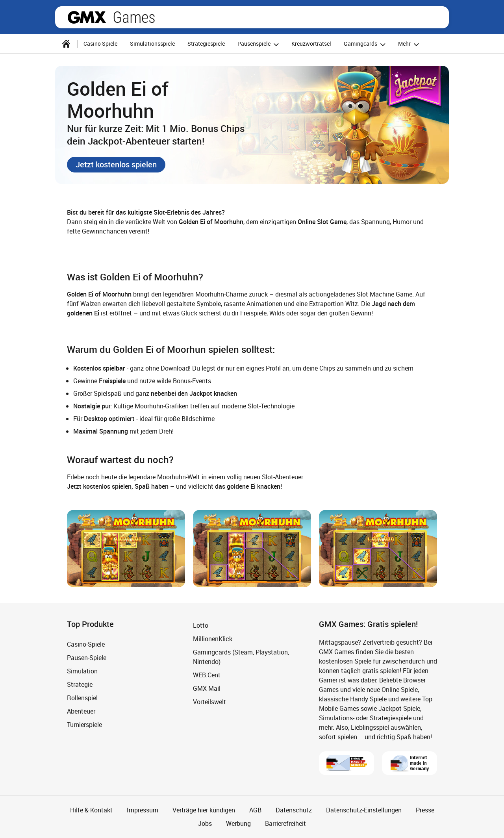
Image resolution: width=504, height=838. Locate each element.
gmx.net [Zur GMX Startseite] (87, 17)
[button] (116, 165)
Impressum (143, 810)
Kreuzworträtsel (311, 44)
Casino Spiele (100, 44)
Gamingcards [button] (366, 44)
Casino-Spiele (86, 644)
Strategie (80, 684)
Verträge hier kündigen (204, 810)
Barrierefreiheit (285, 823)
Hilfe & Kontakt (91, 810)
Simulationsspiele (152, 44)
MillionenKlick (213, 639)
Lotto (201, 625)
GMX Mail (207, 688)
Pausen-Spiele (87, 658)
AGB (255, 810)
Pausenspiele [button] (259, 44)
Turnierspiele (84, 725)
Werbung (238, 823)
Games (134, 17)
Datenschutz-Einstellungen (364, 810)
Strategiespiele (206, 44)
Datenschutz (294, 810)
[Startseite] (66, 44)
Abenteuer (81, 711)
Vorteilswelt (209, 702)
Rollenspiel (82, 698)
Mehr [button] (410, 44)
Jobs (205, 823)
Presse (425, 810)
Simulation (82, 671)
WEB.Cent (207, 675)
